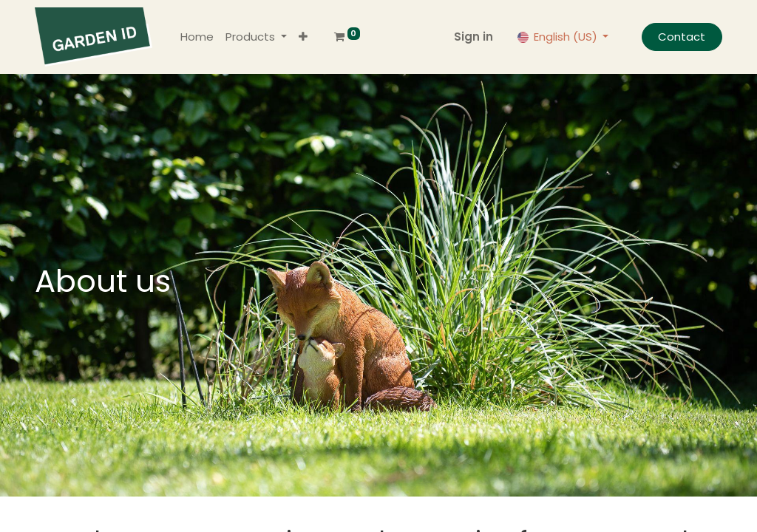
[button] (303, 37)
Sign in (473, 37)
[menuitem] (197, 37)
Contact (682, 37)
